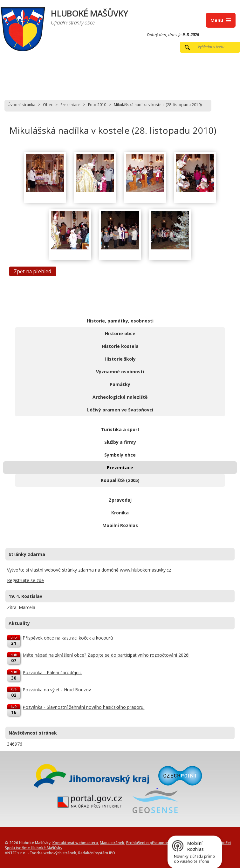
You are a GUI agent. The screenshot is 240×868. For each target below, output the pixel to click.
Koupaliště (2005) (120, 480)
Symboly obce (120, 455)
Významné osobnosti (120, 372)
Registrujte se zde (25, 580)
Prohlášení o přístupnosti (149, 843)
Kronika (120, 513)
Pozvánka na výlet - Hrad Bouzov (57, 690)
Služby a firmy (120, 442)
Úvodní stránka (21, 105)
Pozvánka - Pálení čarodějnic (52, 672)
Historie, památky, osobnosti (120, 321)
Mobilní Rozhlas (120, 525)
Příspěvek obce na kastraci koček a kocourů (68, 638)
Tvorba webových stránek (53, 853)
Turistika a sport (120, 429)
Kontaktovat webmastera (75, 843)
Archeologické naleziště (120, 397)
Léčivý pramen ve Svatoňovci (120, 410)
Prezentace (70, 105)
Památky (120, 384)
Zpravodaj (120, 500)
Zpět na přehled (33, 271)
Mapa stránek (112, 843)
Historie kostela (120, 346)
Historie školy (120, 359)
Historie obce (120, 333)
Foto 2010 (97, 105)
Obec (48, 105)
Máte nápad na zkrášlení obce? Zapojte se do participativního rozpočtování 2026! (106, 655)
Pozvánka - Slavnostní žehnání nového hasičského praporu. (83, 707)
